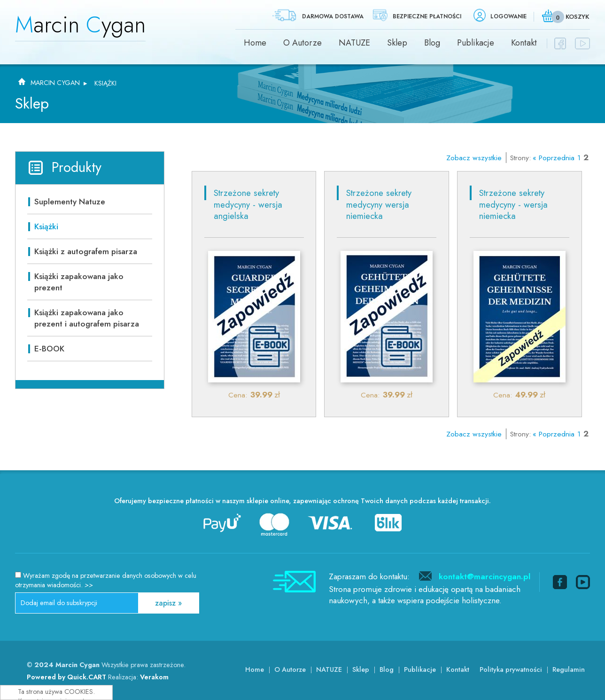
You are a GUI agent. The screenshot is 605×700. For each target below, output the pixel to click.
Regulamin (569, 669)
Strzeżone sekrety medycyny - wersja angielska (248, 204)
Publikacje (476, 43)
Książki (105, 83)
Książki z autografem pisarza (86, 251)
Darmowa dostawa (333, 16)
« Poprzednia (554, 158)
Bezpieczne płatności (427, 16)
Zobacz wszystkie (474, 158)
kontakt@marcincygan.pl (485, 576)
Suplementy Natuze (70, 202)
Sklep (397, 43)
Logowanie (508, 16)
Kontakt (524, 43)
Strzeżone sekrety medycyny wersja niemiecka (379, 204)
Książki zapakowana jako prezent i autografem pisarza (87, 318)
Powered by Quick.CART (66, 677)
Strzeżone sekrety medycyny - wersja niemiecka (513, 204)
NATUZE (354, 43)
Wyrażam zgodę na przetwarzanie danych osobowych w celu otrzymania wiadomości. (106, 580)
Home (255, 43)
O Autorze (302, 43)
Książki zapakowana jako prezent (79, 282)
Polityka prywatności (511, 669)
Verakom (154, 677)
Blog (432, 43)
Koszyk (577, 17)
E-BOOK (49, 349)
